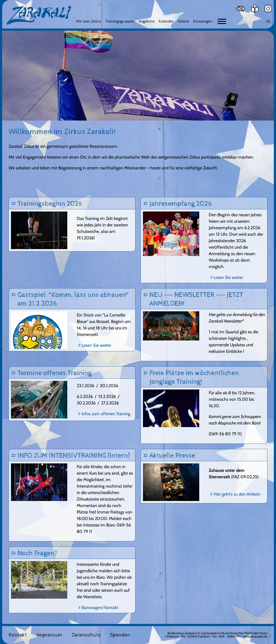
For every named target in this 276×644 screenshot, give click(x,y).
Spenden (120, 635)
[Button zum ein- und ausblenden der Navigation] (222, 21)
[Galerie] (183, 21)
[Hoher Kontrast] (241, 9)
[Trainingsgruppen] (120, 21)
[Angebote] (147, 21)
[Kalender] (166, 21)
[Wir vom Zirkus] (89, 21)
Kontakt (18, 635)
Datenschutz (86, 635)
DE (268, 21)
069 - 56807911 (230, 636)
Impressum (49, 635)
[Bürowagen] (203, 21)
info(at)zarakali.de (255, 636)
